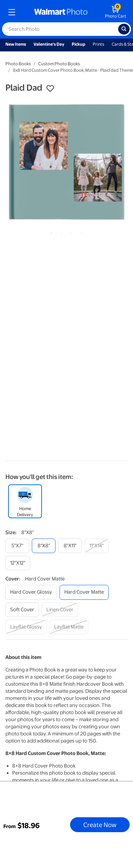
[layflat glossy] (26, 627)
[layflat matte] (69, 627)
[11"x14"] (97, 546)
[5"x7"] (17, 546)
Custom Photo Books (59, 64)
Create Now (100, 825)
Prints (98, 44)
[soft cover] (22, 610)
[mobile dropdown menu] (12, 12)
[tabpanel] (66, 162)
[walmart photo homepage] (61, 12)
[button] (50, 89)
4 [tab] (81, 232)
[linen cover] (60, 610)
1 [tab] (50, 232)
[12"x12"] (18, 563)
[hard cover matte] (84, 592)
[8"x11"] (70, 546)
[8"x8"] (44, 546)
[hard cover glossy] (31, 592)
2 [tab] (60, 232)
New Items (16, 44)
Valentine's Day (49, 44)
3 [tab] (70, 232)
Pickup (79, 44)
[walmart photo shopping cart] (116, 12)
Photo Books (18, 64)
